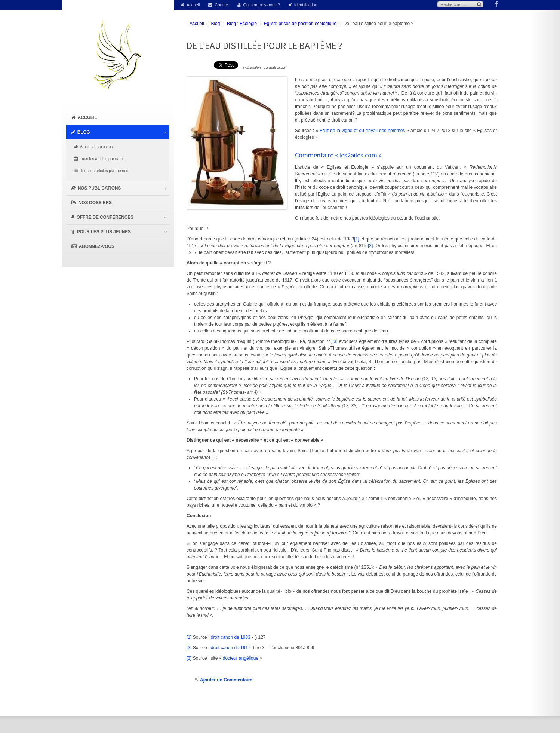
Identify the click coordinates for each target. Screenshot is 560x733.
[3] (335, 341)
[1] (356, 239)
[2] (370, 246)
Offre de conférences (105, 217)
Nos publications (99, 188)
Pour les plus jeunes (104, 232)
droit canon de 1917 (231, 648)
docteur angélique (241, 658)
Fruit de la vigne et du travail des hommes (363, 131)
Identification (306, 5)
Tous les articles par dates (102, 159)
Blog (84, 132)
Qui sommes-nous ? (261, 5)
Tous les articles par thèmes (104, 171)
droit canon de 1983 (231, 637)
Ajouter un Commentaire (226, 680)
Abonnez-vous (97, 246)
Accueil (193, 5)
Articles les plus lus (96, 147)
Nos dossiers (95, 203)
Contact (222, 5)
